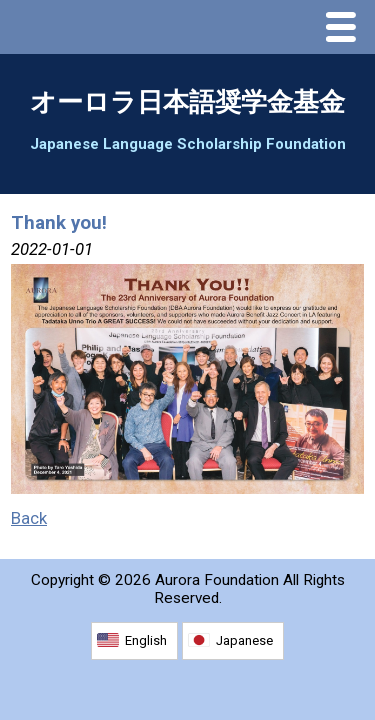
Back (29, 518)
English (146, 640)
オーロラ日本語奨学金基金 (187, 102)
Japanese (244, 640)
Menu (346, 29)
